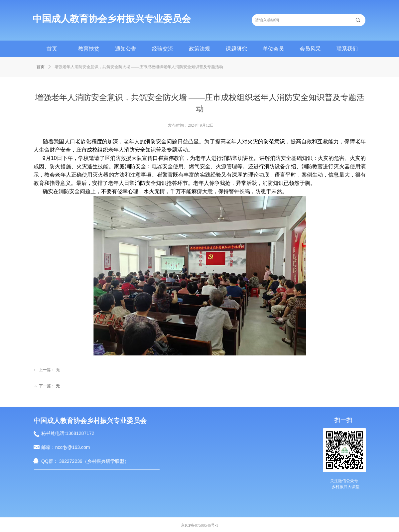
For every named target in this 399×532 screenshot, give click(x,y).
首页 (41, 67)
